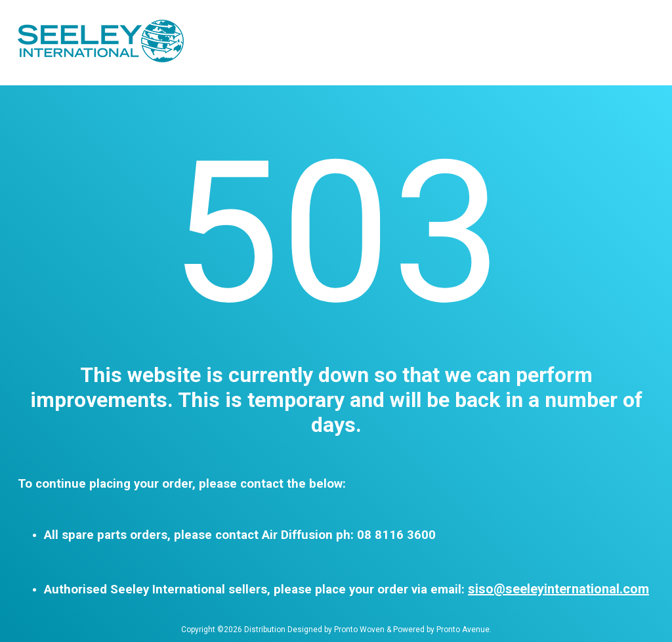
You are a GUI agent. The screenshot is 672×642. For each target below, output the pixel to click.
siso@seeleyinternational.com (558, 589)
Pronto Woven (359, 630)
